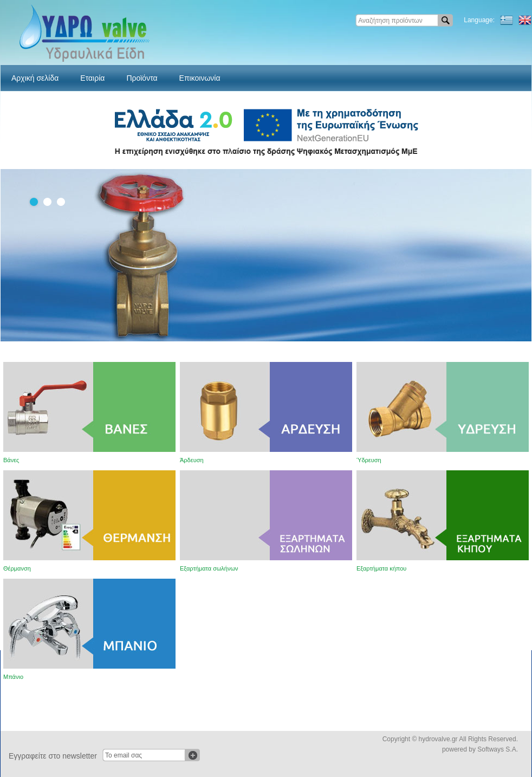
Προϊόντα (142, 78)
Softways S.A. (498, 749)
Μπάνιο (13, 677)
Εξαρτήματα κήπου (381, 568)
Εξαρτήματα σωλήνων (209, 568)
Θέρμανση (17, 568)
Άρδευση (192, 460)
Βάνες (11, 460)
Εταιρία (92, 78)
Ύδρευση (369, 460)
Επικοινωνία (200, 78)
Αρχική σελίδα (35, 78)
